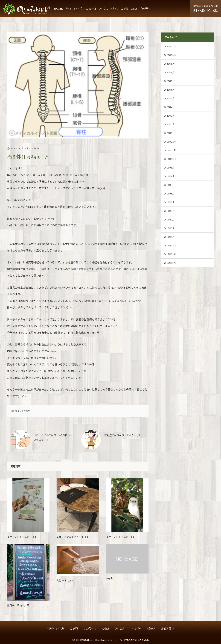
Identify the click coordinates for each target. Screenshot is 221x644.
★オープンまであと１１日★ (73, 537)
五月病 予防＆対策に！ (21, 605)
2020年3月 (169, 116)
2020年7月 (169, 81)
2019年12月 (170, 142)
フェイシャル (90, 9)
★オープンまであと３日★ (22, 537)
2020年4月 (169, 107)
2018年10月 (170, 263)
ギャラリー (145, 9)
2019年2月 (169, 228)
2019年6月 (169, 194)
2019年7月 (169, 185)
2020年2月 (169, 124)
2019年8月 (169, 176)
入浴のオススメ (65, 580)
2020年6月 (169, 90)
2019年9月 (169, 168)
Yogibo (110, 578)
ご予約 (125, 9)
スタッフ (114, 9)
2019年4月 (169, 211)
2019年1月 (169, 237)
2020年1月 (169, 133)
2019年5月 (169, 202)
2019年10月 (170, 159)
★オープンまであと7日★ (120, 537)
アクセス (103, 9)
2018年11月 (170, 254)
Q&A (134, 9)
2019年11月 (170, 150)
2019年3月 (169, 219)
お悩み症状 (168, 629)
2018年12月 (170, 245)
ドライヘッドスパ (73, 9)
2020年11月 (170, 46)
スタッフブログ (32, 148)
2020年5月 (169, 98)
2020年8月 (169, 72)
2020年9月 (169, 64)
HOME (58, 9)
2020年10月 (170, 55)
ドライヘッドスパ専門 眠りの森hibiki (131, 640)
